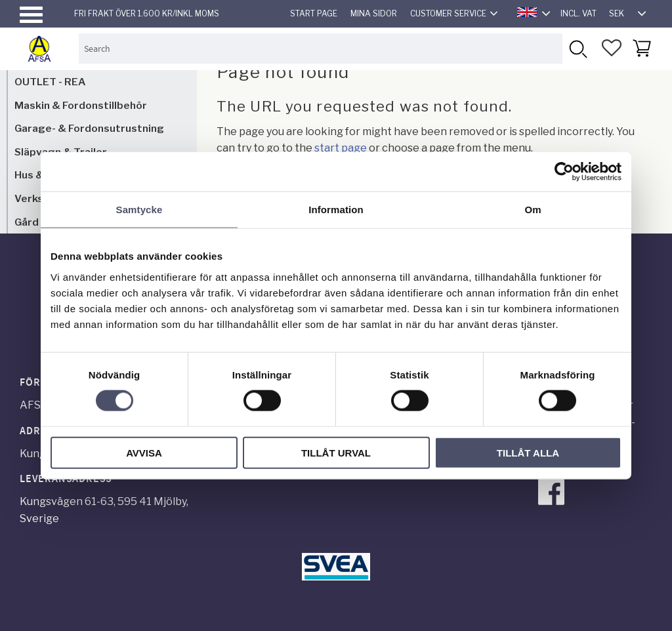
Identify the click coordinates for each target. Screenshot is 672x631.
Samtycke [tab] (139, 210)
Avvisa (144, 452)
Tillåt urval (336, 452)
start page (341, 148)
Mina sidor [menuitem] (374, 13)
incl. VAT (578, 13)
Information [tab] (336, 210)
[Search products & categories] (321, 48)
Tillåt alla (528, 452)
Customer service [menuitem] (448, 13)
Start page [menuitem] (314, 13)
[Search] (577, 48)
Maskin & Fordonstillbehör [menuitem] (81, 105)
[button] (31, 15)
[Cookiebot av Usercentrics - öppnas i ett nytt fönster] (564, 172)
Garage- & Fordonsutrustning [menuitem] (89, 128)
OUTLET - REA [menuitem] (50, 82)
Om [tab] (533, 210)
